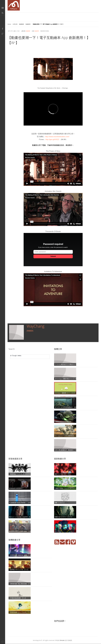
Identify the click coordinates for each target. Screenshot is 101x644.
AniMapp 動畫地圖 (14, 5)
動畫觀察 (22, 24)
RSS (3, 13)
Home (9, 24)
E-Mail (3, 8)
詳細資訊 (30, 331)
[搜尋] (29, 356)
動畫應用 (28, 24)
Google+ (3, 34)
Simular (62, 640)
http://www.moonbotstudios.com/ (57, 137)
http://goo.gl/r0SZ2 (52, 139)
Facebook (3, 29)
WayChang (36, 326)
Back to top (3, 641)
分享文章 (15, 24)
